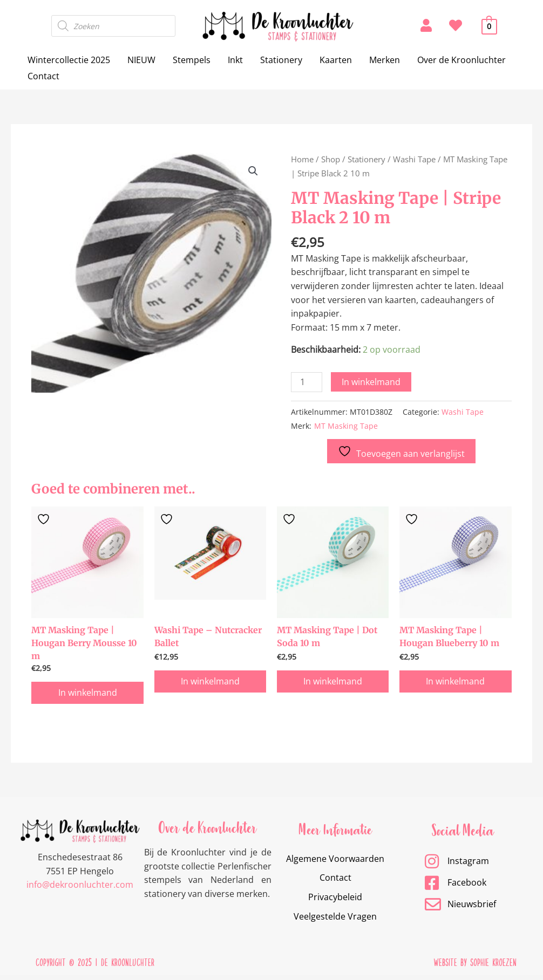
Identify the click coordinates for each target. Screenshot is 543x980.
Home (302, 159)
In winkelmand (371, 382)
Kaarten (336, 60)
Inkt (235, 60)
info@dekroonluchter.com (80, 889)
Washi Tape (414, 159)
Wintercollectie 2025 (69, 60)
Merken (385, 60)
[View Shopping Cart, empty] (489, 26)
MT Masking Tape (346, 426)
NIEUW (141, 60)
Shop (331, 159)
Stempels (192, 60)
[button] (253, 171)
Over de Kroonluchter (461, 60)
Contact (43, 76)
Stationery (281, 60)
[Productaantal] (307, 382)
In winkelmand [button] (88, 696)
